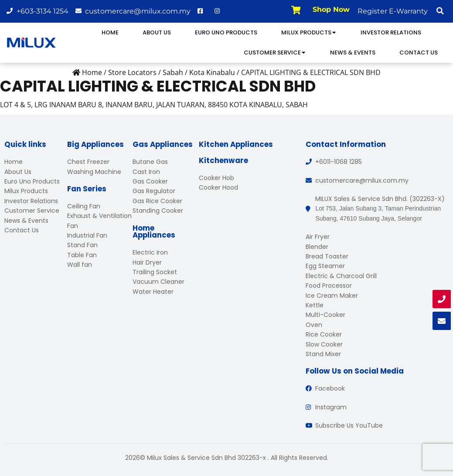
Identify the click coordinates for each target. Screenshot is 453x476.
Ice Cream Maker (332, 296)
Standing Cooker (158, 211)
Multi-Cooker (325, 315)
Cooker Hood (218, 187)
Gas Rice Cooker (157, 201)
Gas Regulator (154, 191)
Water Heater (153, 292)
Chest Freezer (88, 162)
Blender (317, 247)
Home (110, 32)
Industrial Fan (87, 235)
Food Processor (329, 286)
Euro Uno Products (226, 32)
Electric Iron (150, 252)
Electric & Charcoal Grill (341, 276)
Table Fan (82, 255)
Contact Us (419, 53)
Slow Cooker (324, 344)
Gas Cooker (150, 181)
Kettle (315, 305)
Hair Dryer (147, 262)
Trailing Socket (155, 272)
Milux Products (309, 32)
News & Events (353, 53)
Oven (314, 325)
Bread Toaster (327, 256)
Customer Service (275, 53)
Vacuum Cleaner (158, 282)
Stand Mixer (323, 354)
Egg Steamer (325, 266)
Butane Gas (150, 162)
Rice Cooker (324, 334)
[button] (440, 11)
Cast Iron (146, 172)
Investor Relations (391, 32)
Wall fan (80, 265)
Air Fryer (318, 237)
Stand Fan (82, 245)
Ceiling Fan (84, 206)
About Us (157, 32)
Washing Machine (94, 172)
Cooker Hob (216, 178)
